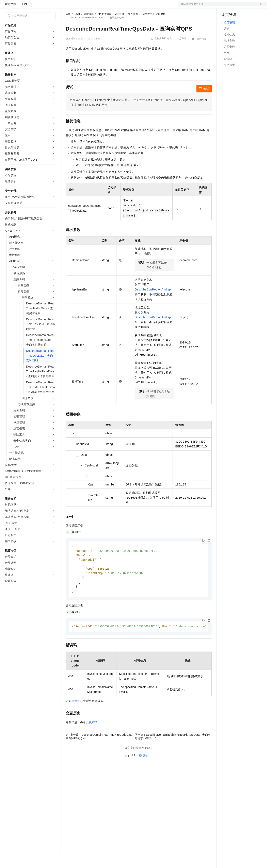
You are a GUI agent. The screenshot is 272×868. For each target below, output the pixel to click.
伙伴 (110, 6)
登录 (260, 6)
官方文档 (11, 17)
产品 (53, 6)
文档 (218, 6)
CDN (24, 17)
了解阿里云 (133, 6)
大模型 (42, 6)
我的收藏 (202, 52)
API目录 (120, 27)
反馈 (143, 771)
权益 (78, 6)
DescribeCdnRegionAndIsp (153, 302)
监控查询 (133, 27)
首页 (68, 27)
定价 (87, 6)
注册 (245, 6)
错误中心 (77, 716)
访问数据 (161, 27)
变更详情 (92, 738)
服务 (119, 6)
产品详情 (181, 52)
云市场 (99, 6)
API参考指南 (104, 27)
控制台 (236, 6)
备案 (226, 6)
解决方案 (65, 6)
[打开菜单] (6, 6)
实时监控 (147, 27)
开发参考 (89, 27)
